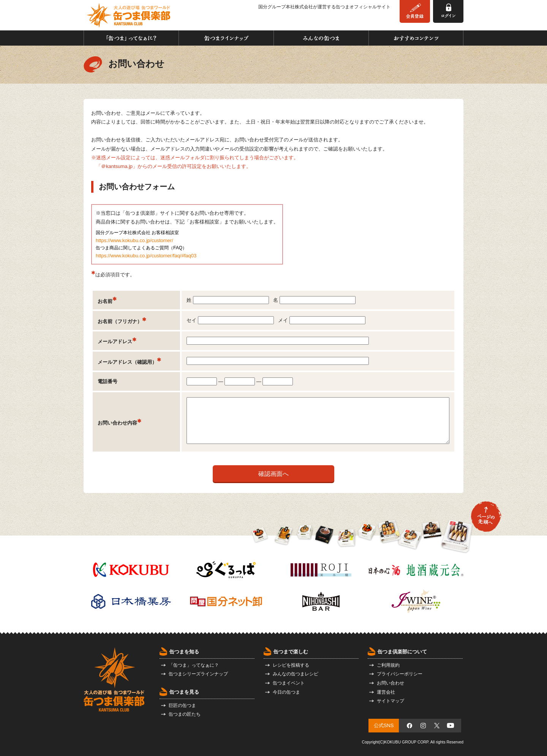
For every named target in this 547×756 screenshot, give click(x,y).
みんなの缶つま (321, 38)
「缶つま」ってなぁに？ (131, 38)
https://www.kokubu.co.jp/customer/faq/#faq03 (146, 256)
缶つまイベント (289, 683)
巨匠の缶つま (182, 705)
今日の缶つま (286, 692)
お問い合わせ (390, 683)
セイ (230, 320)
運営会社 (386, 692)
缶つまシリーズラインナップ (198, 674)
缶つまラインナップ (226, 38)
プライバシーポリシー (400, 674)
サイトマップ (390, 701)
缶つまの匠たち (185, 714)
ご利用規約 (388, 665)
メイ (322, 320)
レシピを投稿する (291, 665)
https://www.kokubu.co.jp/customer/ (134, 240)
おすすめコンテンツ (416, 38)
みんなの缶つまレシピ (296, 674)
